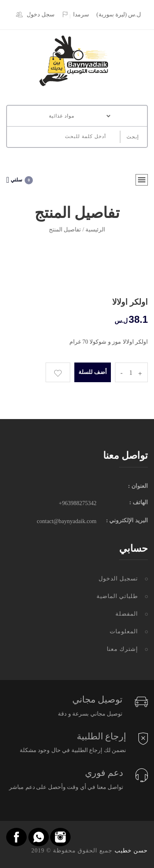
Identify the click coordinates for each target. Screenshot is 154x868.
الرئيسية (95, 230)
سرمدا (75, 15)
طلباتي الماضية (117, 596)
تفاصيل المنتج (65, 230)
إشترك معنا (123, 649)
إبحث (133, 137)
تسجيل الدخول (118, 579)
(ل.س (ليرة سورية (119, 15)
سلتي (20, 180)
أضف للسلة (93, 372)
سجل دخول (35, 15)
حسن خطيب (131, 851)
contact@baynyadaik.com (67, 521)
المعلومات (124, 631)
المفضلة (127, 614)
